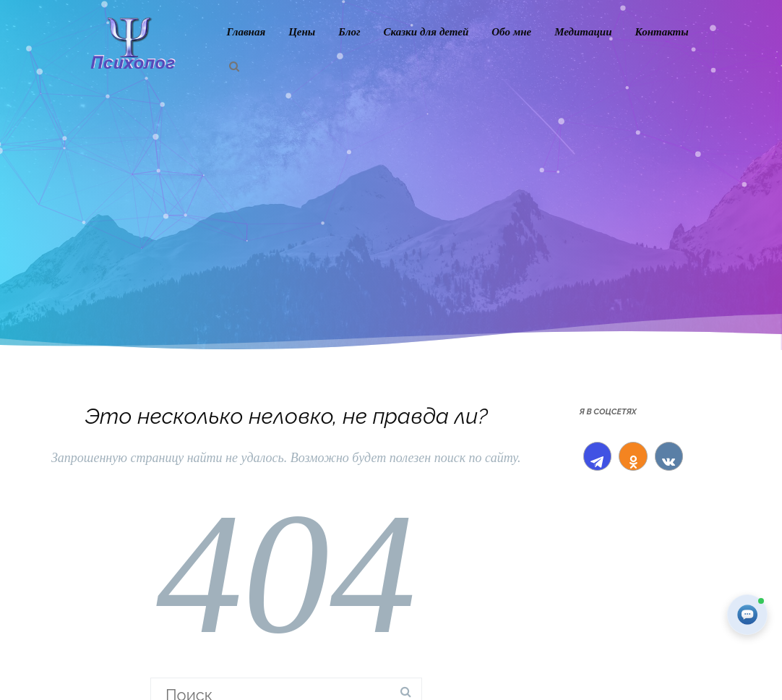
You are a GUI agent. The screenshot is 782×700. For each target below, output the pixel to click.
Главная (246, 31)
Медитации (583, 31)
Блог (349, 31)
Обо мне (511, 31)
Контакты (662, 31)
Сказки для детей (426, 31)
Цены (302, 31)
